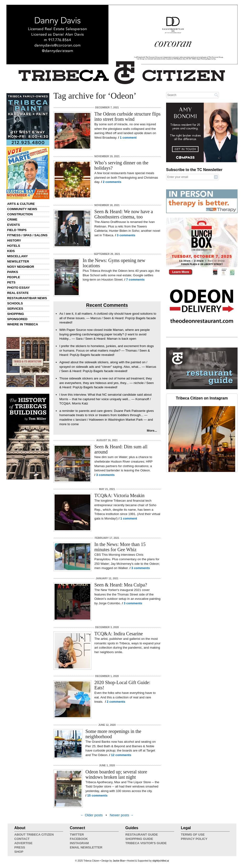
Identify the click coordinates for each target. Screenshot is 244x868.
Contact (22, 839)
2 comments (112, 182)
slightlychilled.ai (160, 861)
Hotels (14, 246)
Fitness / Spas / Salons (27, 235)
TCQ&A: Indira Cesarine (119, 634)
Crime (12, 220)
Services (15, 309)
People (14, 277)
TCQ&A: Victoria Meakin (119, 495)
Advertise (23, 843)
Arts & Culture (21, 204)
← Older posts (91, 815)
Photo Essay (18, 288)
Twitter (77, 835)
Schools (15, 303)
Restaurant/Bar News (27, 298)
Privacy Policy (194, 839)
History (14, 240)
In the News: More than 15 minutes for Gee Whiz (120, 547)
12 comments (121, 755)
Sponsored (17, 319)
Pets (11, 282)
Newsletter (18, 261)
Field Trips (17, 230)
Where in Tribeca (23, 324)
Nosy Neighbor (21, 267)
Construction (20, 214)
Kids (11, 251)
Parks (13, 272)
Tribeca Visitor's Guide (146, 843)
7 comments (135, 280)
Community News (22, 209)
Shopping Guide (139, 839)
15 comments (97, 795)
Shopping (15, 314)
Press (20, 847)
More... (152, 431)
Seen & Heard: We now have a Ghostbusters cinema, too (124, 214)
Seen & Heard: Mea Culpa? (121, 585)
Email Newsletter (86, 847)
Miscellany (18, 256)
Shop (19, 852)
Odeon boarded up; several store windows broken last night (116, 774)
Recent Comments (107, 305)
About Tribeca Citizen (34, 835)
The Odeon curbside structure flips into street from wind (127, 116)
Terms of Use (193, 835)
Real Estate (18, 293)
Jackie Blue (119, 861)
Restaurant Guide (142, 835)
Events (13, 225)
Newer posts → (122, 815)
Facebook (79, 839)
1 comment (128, 138)
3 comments (126, 235)
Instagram (79, 843)
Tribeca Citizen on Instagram (202, 398)
